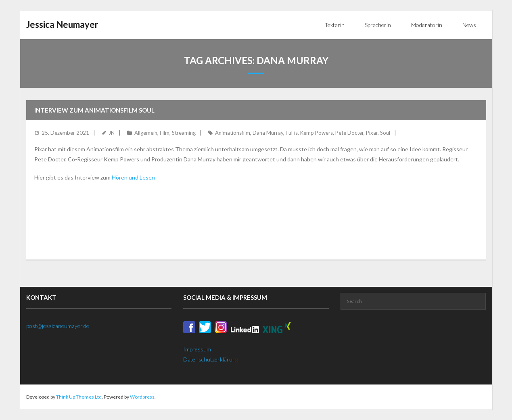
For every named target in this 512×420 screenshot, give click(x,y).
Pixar (372, 133)
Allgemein (146, 133)
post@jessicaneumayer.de (58, 326)
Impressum (197, 349)
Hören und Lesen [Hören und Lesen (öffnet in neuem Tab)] (133, 177)
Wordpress (142, 397)
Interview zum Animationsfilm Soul (94, 110)
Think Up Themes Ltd (79, 397)
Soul (385, 133)
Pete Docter (349, 133)
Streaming (184, 133)
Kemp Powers (317, 133)
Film (165, 133)
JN (112, 133)
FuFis (292, 133)
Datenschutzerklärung (211, 359)
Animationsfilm (233, 133)
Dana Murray (268, 133)
